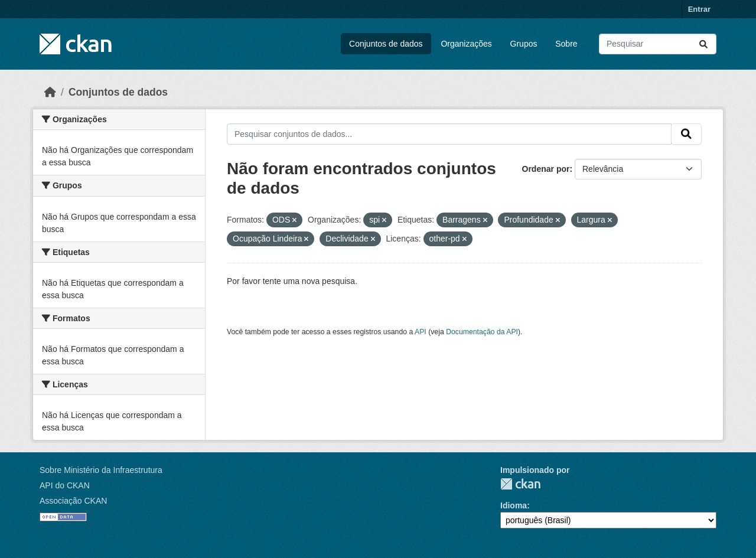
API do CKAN (65, 485)
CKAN (520, 484)
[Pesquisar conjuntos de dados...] (658, 44)
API (421, 332)
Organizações (466, 44)
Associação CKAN (73, 501)
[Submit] (703, 44)
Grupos (524, 44)
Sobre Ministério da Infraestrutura (101, 470)
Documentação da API (482, 332)
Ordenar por (546, 169)
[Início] (50, 92)
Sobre (566, 44)
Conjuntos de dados (386, 44)
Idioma (514, 505)
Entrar (699, 9)
